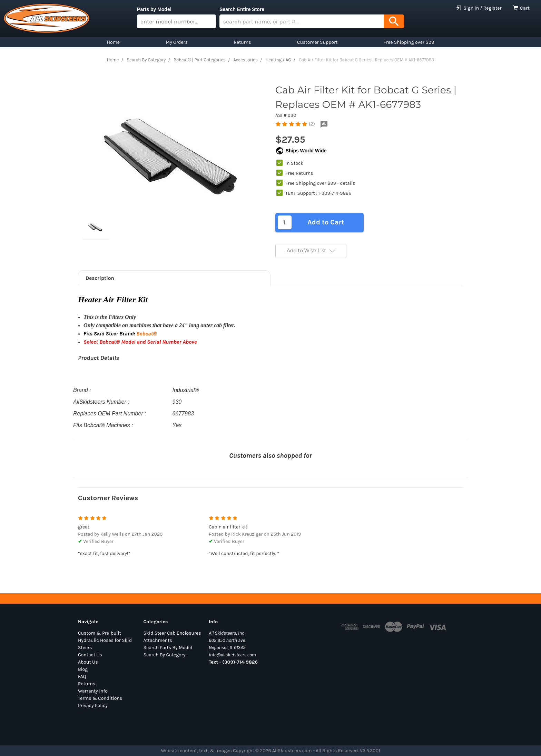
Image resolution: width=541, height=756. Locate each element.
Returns (87, 684)
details (347, 183)
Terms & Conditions (100, 698)
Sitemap (87, 713)
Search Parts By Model (168, 648)
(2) (312, 124)
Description (100, 278)
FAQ (82, 677)
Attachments (158, 640)
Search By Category (165, 655)
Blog (83, 669)
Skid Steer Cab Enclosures (172, 633)
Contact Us (90, 655)
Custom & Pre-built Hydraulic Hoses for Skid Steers (105, 640)
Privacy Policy (93, 705)
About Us (88, 662)
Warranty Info (93, 691)
